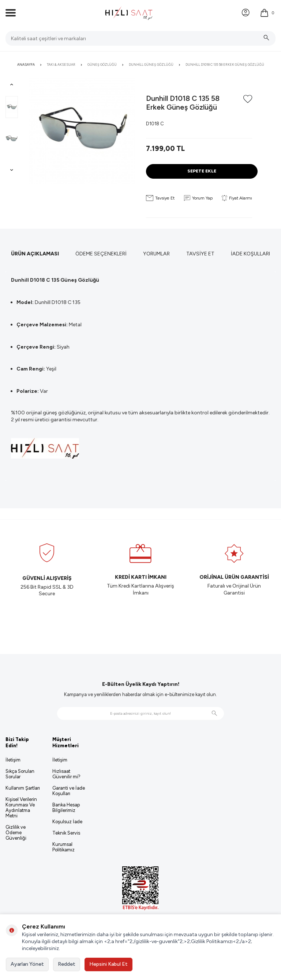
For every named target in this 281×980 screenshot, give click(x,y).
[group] (82, 131)
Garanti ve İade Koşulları (69, 791)
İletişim (13, 760)
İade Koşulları (250, 254)
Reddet (67, 964)
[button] (12, 84)
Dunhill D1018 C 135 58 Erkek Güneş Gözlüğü (225, 64)
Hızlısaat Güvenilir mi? (66, 774)
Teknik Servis (66, 833)
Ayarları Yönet (27, 964)
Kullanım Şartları (23, 788)
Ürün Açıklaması (35, 254)
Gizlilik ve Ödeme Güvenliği (16, 833)
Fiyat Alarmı (237, 198)
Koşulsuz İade (67, 822)
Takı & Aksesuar (61, 64)
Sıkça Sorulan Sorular (20, 774)
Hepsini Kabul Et (108, 964)
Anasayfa (26, 64)
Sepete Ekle (202, 171)
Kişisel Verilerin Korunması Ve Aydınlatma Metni (21, 808)
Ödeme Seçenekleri (101, 254)
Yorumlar (156, 254)
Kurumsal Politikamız (63, 847)
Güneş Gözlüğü (102, 64)
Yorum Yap (198, 198)
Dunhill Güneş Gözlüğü (151, 64)
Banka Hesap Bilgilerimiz (66, 808)
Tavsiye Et (160, 198)
